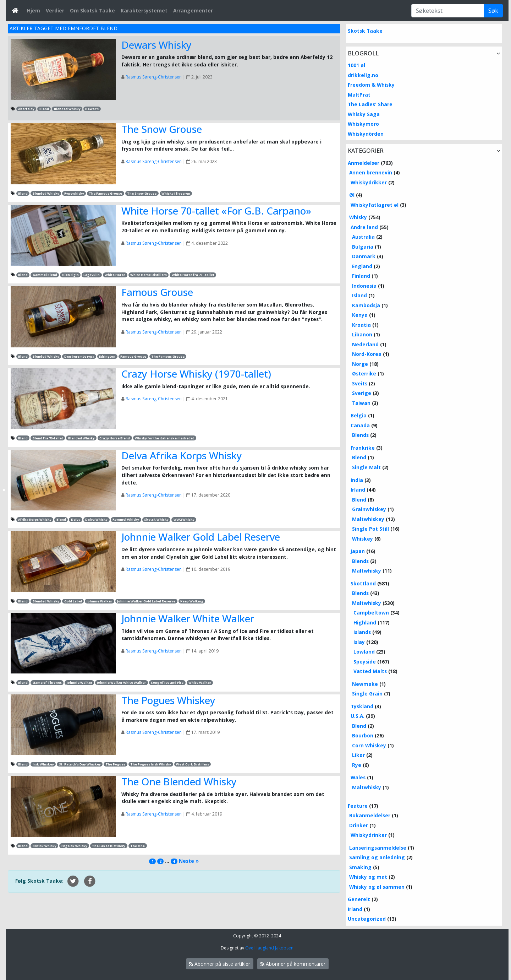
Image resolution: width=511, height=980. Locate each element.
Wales (358, 777)
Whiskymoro (363, 124)
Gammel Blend (45, 275)
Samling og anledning (377, 857)
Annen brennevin (371, 172)
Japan (358, 551)
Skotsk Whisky (156, 519)
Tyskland (362, 706)
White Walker (200, 683)
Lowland (364, 652)
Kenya (360, 315)
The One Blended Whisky (179, 781)
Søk (493, 11)
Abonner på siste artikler (220, 964)
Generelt (359, 899)
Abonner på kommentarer (293, 964)
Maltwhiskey (368, 519)
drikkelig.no (363, 75)
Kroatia (361, 325)
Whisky (358, 217)
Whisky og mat (368, 877)
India (357, 480)
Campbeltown (371, 613)
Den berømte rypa (79, 356)
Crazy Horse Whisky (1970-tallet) (196, 374)
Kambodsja (366, 305)
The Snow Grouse (162, 129)
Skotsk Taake (365, 31)
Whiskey (362, 539)
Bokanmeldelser (370, 815)
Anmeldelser (364, 163)
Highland (365, 622)
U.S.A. (358, 716)
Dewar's (92, 109)
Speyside (365, 662)
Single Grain (367, 694)
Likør (358, 755)
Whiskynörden (366, 134)
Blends (360, 435)
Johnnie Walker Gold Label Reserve (201, 537)
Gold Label (73, 601)
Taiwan (361, 403)
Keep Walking (192, 601)
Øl (352, 195)
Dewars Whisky (156, 45)
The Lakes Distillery (109, 846)
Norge (360, 364)
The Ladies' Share (370, 104)
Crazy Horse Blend (115, 438)
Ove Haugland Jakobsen (269, 948)
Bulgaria (363, 247)
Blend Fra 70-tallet (48, 438)
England (362, 266)
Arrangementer (193, 10)
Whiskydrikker (369, 182)
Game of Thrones (47, 683)
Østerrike (364, 373)
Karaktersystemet (144, 10)
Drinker (359, 825)
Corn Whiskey (369, 745)
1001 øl (356, 65)
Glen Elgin (70, 275)
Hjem (34, 10)
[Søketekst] (448, 11)
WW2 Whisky (184, 519)
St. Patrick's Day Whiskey (80, 764)
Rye (357, 765)
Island (359, 295)
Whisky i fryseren (176, 193)
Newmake (365, 684)
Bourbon (363, 735)
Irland (358, 490)
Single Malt (366, 467)
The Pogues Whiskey (168, 700)
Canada (360, 425)
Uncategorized (367, 919)
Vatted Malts (370, 671)
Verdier (55, 10)
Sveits (360, 383)
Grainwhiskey (369, 509)
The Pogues (115, 764)
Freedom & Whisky (371, 85)
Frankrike (363, 448)
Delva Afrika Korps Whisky (182, 455)
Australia (363, 237)
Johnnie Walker (99, 601)
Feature (358, 806)
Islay (359, 642)
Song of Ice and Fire (167, 683)
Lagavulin (92, 275)
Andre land (364, 227)
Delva (76, 519)
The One (138, 846)
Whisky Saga (364, 114)
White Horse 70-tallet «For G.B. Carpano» (216, 211)
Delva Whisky (96, 519)
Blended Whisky (67, 109)
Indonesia (364, 286)
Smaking (360, 867)
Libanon (362, 334)
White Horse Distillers (149, 275)
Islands (362, 632)
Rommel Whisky (126, 519)
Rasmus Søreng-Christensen (154, 77)
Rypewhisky (74, 193)
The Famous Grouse (105, 193)
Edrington (107, 356)
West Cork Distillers (193, 764)
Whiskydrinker (369, 835)
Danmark (364, 256)
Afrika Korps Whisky (35, 519)
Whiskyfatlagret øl (375, 205)
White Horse (115, 275)
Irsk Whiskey (43, 764)
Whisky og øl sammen (377, 887)
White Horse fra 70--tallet (193, 275)
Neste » (189, 861)
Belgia (359, 415)
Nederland (365, 344)
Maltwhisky (367, 571)
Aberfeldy (26, 109)
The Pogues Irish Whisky (151, 764)
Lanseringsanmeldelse (378, 848)
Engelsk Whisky (74, 846)
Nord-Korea (367, 354)
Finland (361, 276)
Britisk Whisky (45, 846)
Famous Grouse (157, 292)
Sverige (362, 393)
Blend (44, 109)
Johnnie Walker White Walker (188, 618)
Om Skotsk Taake (92, 10)
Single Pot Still (370, 529)
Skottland (363, 583)
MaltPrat (359, 95)
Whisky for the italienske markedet (164, 438)
